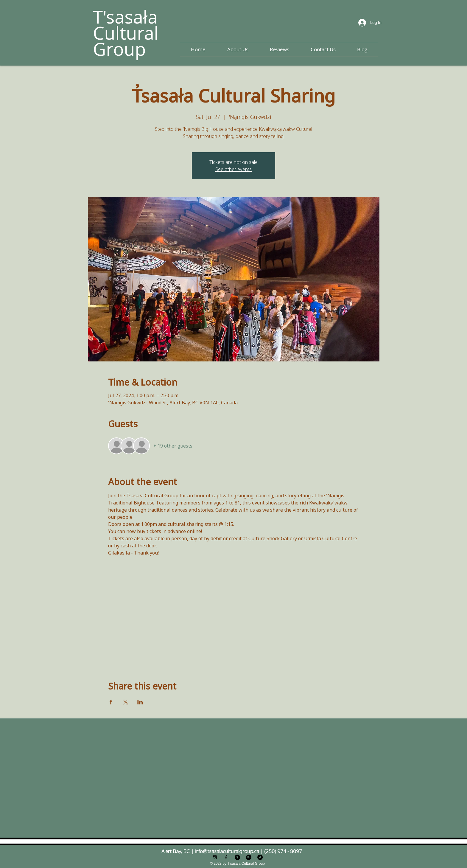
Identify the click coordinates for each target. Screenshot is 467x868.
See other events (233, 169)
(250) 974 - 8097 (283, 851)
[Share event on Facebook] (111, 702)
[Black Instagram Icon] (215, 857)
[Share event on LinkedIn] (140, 702)
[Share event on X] (126, 702)
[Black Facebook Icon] (226, 857)
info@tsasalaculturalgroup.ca (227, 851)
